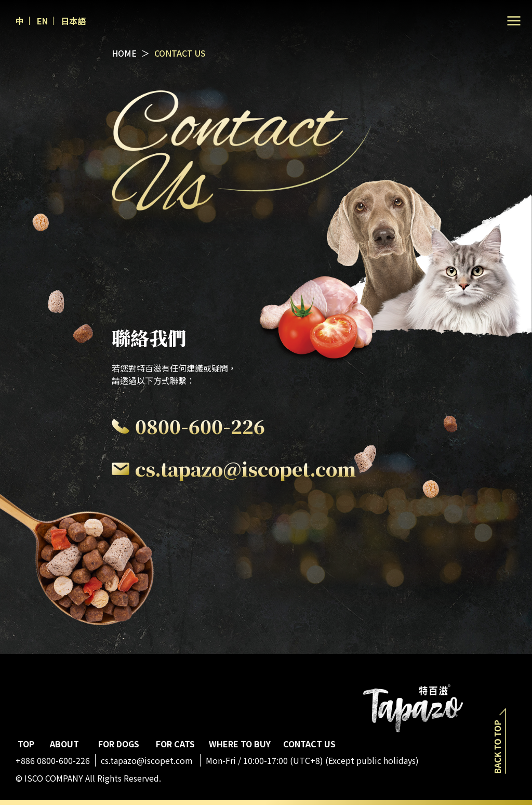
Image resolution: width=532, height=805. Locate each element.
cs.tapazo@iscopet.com (245, 469)
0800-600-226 (200, 426)
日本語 (73, 21)
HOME (124, 53)
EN (42, 21)
